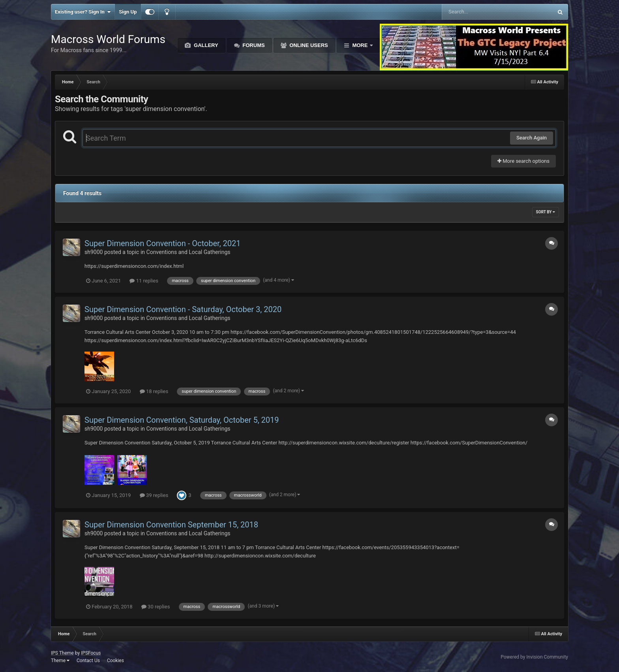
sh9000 (94, 252)
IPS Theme (62, 653)
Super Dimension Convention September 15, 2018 (171, 525)
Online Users (308, 45)
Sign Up (128, 12)
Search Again (532, 138)
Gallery (205, 45)
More (360, 45)
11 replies (144, 281)
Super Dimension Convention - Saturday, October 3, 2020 (183, 309)
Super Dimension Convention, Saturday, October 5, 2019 (182, 420)
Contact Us (88, 661)
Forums (253, 45)
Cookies (115, 661)
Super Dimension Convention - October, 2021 (163, 243)
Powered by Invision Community (534, 657)
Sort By (546, 212)
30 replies (156, 607)
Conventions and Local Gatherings (189, 252)
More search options (523, 161)
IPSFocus (91, 653)
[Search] (477, 12)
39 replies (154, 495)
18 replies (154, 391)
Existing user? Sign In (83, 12)
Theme (60, 661)
